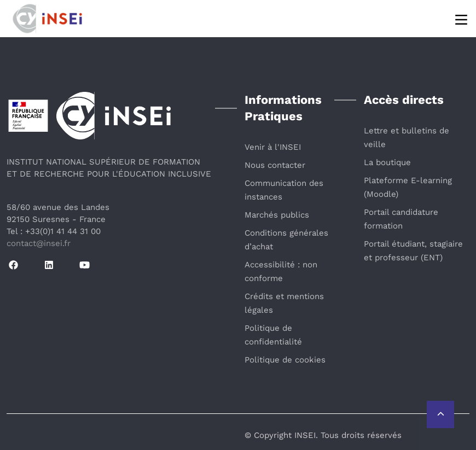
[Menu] (462, 19)
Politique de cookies (285, 360)
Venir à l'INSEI (273, 147)
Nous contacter (275, 165)
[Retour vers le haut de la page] (440, 414)
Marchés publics (277, 215)
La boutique (387, 162)
